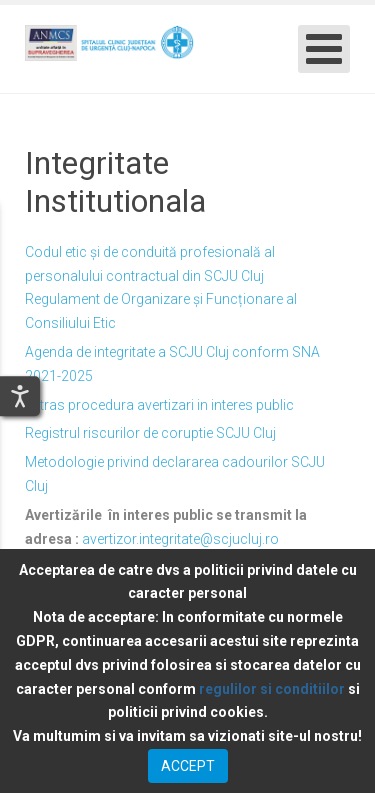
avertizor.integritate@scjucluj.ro (180, 539)
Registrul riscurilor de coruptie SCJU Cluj (150, 433)
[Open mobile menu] (324, 49)
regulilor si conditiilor (272, 689)
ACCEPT (188, 766)
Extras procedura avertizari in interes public (159, 405)
